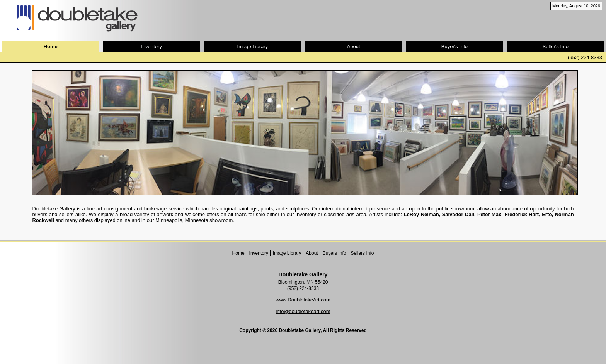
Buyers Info (334, 253)
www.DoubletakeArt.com (303, 300)
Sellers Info (362, 253)
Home (238, 253)
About (354, 47)
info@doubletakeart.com (303, 311)
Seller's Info (556, 47)
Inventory (151, 47)
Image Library (253, 47)
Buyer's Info (454, 47)
